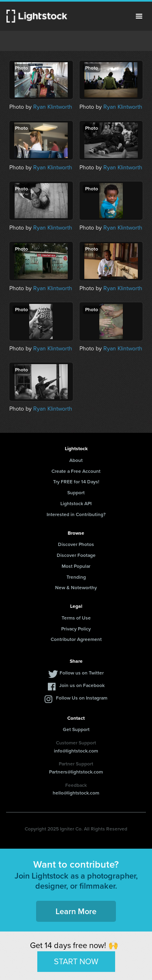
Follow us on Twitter (82, 673)
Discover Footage (76, 555)
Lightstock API (76, 504)
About (76, 460)
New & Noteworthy (76, 588)
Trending (76, 577)
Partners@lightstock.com (76, 772)
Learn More (76, 911)
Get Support (76, 729)
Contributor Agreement (76, 639)
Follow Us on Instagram (82, 698)
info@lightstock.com (76, 751)
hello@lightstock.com (76, 793)
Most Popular (76, 566)
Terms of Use (76, 618)
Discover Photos (76, 544)
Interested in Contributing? (76, 514)
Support (76, 493)
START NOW (76, 961)
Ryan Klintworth (53, 107)
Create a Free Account (76, 471)
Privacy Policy (76, 629)
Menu (139, 16)
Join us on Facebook (82, 685)
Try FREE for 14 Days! (76, 482)
